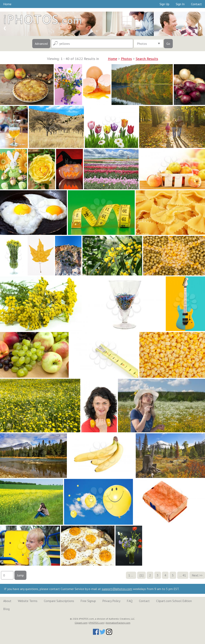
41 (184, 575)
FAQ (130, 601)
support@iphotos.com (117, 589)
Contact (196, 4)
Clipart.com (81, 623)
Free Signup (88, 601)
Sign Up (164, 4)
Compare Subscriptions (59, 601)
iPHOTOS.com (97, 623)
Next (195, 575)
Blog (6, 609)
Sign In (180, 4)
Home (7, 4)
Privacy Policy (111, 601)
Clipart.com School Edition (174, 601)
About (7, 601)
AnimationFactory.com (118, 623)
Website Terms (28, 601)
